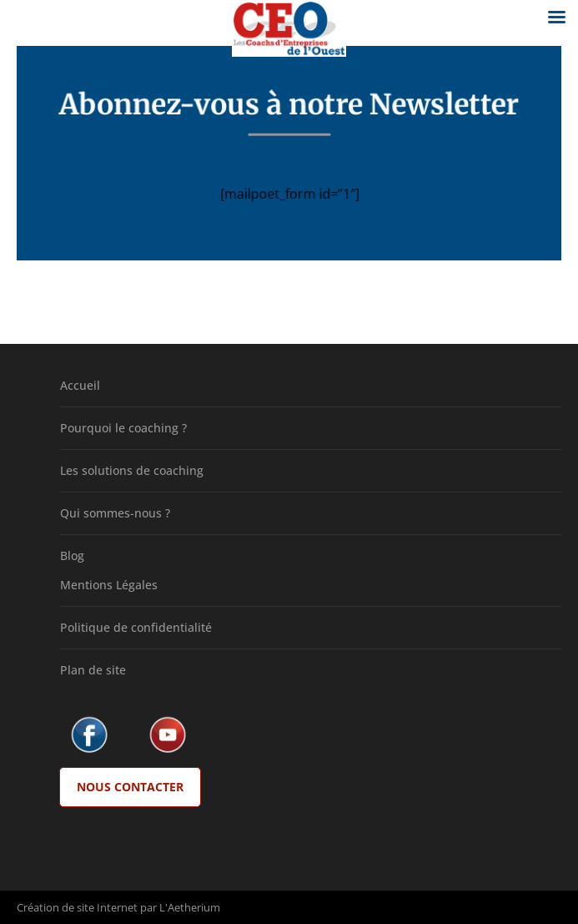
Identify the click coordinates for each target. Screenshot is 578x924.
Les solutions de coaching (132, 470)
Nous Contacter (130, 787)
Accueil (80, 385)
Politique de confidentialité (136, 627)
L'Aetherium (190, 907)
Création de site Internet (77, 907)
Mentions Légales (109, 585)
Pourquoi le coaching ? (123, 428)
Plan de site (93, 670)
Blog (72, 555)
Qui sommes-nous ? (115, 513)
